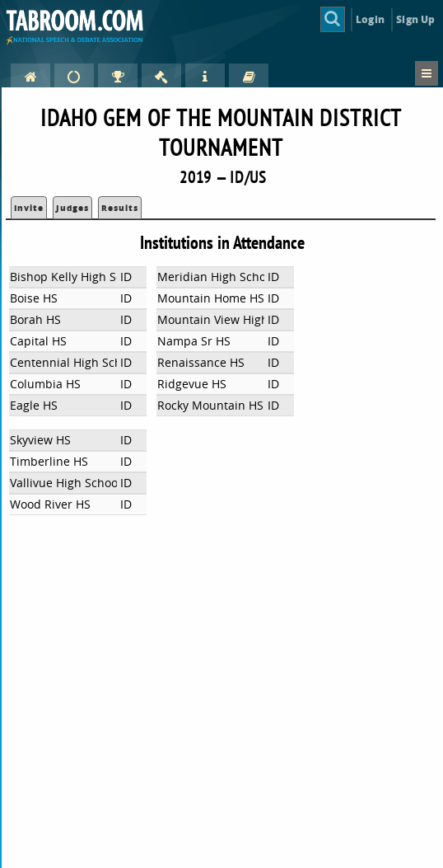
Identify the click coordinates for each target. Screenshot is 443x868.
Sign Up (415, 19)
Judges (72, 208)
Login (370, 19)
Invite (29, 208)
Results (120, 208)
